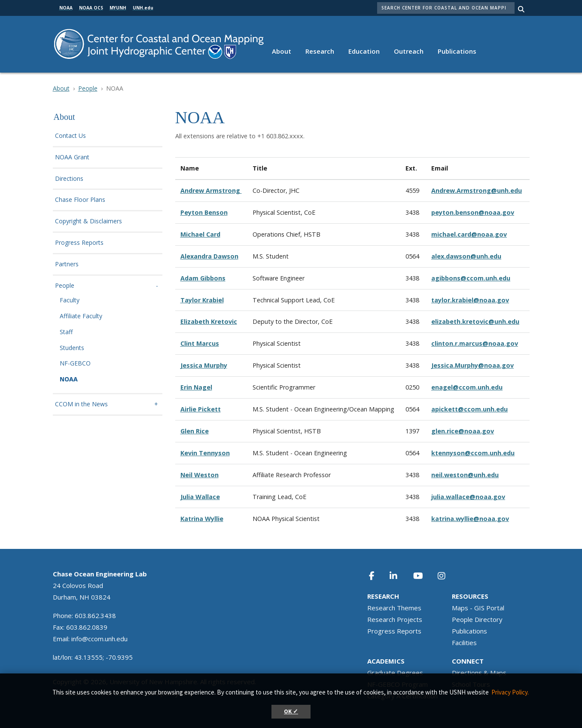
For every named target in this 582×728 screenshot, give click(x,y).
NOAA (69, 379)
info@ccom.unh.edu (99, 639)
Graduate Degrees (395, 673)
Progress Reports (79, 243)
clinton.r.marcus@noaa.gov (475, 343)
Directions (69, 179)
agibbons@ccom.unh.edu (471, 278)
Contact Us (70, 136)
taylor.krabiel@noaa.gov (470, 300)
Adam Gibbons (203, 278)
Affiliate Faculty (81, 316)
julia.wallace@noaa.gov (468, 497)
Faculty (70, 300)
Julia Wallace (200, 497)
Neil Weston (200, 475)
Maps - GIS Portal (478, 608)
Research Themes (394, 608)
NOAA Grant (72, 157)
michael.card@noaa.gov (469, 234)
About (282, 51)
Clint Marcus (200, 343)
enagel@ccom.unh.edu (467, 387)
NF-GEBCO (75, 364)
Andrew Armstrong (211, 190)
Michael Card (200, 234)
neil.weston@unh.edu (465, 475)
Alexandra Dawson (209, 256)
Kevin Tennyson (205, 453)
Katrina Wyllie (202, 519)
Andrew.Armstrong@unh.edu (477, 190)
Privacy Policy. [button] (510, 692)
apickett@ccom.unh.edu (469, 409)
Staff (66, 332)
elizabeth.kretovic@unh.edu (475, 321)
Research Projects (395, 619)
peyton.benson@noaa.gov (473, 212)
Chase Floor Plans (80, 200)
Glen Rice (195, 431)
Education (364, 51)
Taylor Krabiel (202, 300)
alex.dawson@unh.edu (466, 256)
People (88, 88)
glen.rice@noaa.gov (463, 431)
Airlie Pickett (201, 409)
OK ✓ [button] (291, 711)
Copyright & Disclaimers (88, 221)
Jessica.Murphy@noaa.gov (472, 365)
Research (320, 51)
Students (72, 348)
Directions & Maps (479, 673)
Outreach (409, 51)
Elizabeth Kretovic (209, 321)
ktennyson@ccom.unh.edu (473, 453)
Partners (67, 264)
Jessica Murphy (204, 365)
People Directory (477, 619)
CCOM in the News (81, 404)
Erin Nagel (196, 387)
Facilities (464, 643)
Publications (457, 51)
